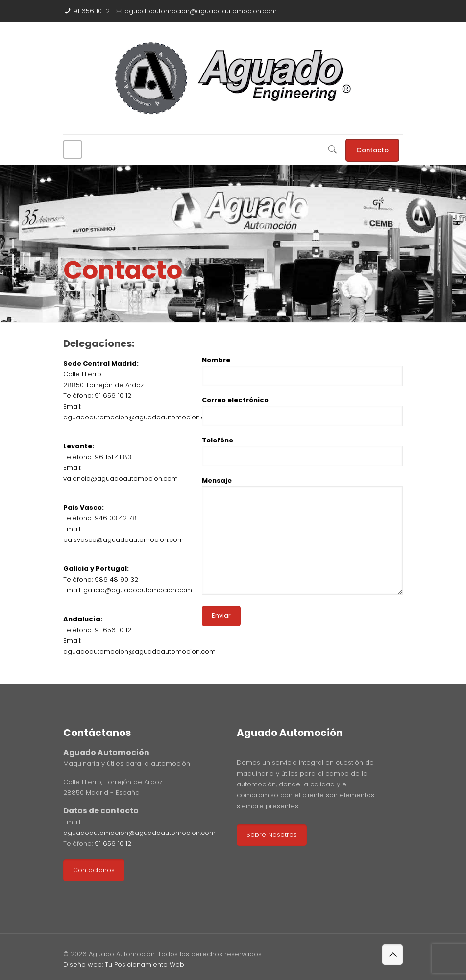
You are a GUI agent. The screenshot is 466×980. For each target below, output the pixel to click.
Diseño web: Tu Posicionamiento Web (124, 965)
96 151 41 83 (113, 457)
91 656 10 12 (91, 11)
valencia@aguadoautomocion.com (121, 478)
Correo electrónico (303, 411)
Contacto (372, 150)
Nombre (303, 371)
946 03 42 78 (116, 518)
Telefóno (303, 451)
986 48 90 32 (116, 579)
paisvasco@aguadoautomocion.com (123, 540)
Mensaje (303, 535)
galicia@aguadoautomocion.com (138, 590)
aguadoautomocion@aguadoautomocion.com (201, 11)
